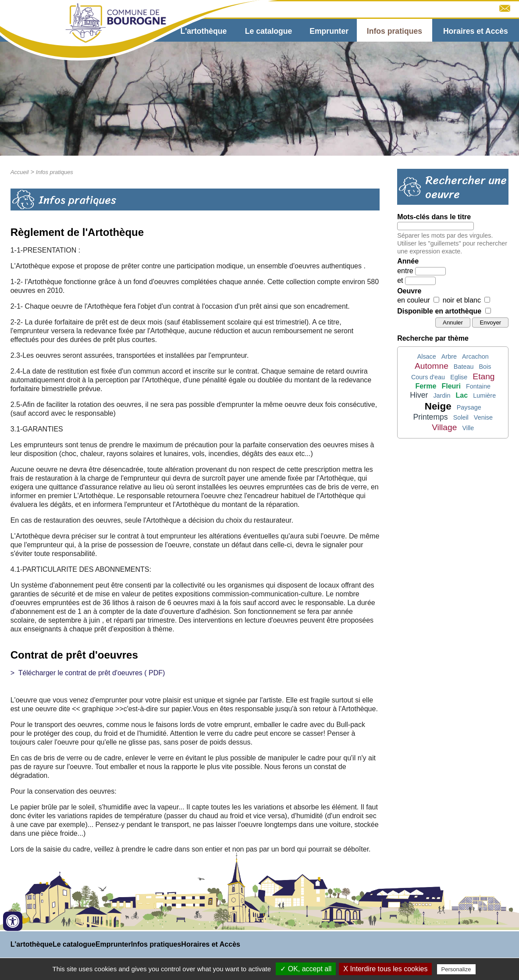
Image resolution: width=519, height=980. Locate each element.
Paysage (469, 407)
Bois (485, 367)
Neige (438, 406)
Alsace (427, 356)
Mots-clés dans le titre (434, 217)
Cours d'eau (428, 377)
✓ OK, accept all (306, 969)
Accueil (20, 172)
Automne (432, 366)
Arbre (449, 356)
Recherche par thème (433, 338)
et (400, 280)
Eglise (459, 377)
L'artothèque (203, 31)
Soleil (461, 417)
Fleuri (451, 386)
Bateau (464, 367)
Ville (468, 428)
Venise (483, 417)
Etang (483, 376)
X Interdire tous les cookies (385, 969)
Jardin (442, 396)
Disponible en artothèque (439, 311)
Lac (462, 395)
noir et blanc (462, 300)
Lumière (484, 396)
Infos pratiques (395, 31)
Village (444, 427)
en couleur (414, 300)
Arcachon (475, 356)
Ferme (426, 386)
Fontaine (478, 386)
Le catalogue (269, 31)
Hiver (419, 395)
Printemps (430, 417)
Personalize (456, 969)
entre (405, 271)
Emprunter (329, 31)
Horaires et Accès (476, 31)
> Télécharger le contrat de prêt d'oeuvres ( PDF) (88, 673)
